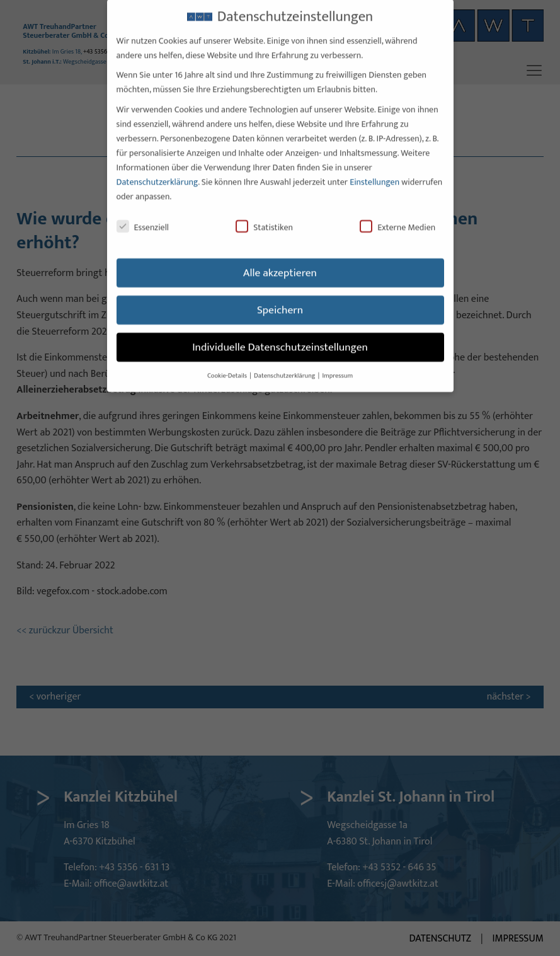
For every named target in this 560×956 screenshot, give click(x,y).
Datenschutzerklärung (157, 169)
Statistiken (264, 215)
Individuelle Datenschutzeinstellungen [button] (280, 334)
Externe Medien (397, 215)
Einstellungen (374, 169)
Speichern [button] (280, 297)
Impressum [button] (337, 363)
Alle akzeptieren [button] (280, 260)
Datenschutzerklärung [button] (285, 363)
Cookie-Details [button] (228, 363)
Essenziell (143, 215)
